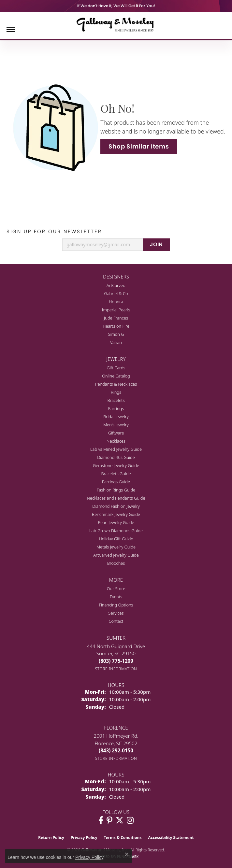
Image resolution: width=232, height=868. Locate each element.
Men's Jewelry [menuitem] (116, 425)
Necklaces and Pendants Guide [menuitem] (116, 498)
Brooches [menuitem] (116, 563)
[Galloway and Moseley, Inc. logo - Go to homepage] (116, 24)
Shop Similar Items (139, 146)
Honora (116, 302)
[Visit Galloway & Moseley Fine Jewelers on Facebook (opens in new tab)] (101, 820)
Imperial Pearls (116, 310)
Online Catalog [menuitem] (116, 376)
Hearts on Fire (116, 326)
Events (116, 597)
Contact (116, 621)
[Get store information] (116, 669)
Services (116, 613)
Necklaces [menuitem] (116, 441)
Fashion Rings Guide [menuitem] (116, 490)
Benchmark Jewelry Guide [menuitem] (116, 514)
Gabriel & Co (116, 293)
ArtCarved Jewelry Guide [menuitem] (116, 555)
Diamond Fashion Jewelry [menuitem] (116, 506)
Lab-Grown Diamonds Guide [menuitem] (116, 531)
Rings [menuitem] (116, 392)
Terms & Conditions (123, 838)
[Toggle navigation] (11, 30)
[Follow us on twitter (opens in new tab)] (120, 820)
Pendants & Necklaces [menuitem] (116, 384)
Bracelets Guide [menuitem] (116, 474)
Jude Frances (116, 318)
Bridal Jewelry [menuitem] (116, 417)
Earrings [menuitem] (116, 408)
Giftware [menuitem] (116, 433)
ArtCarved (116, 285)
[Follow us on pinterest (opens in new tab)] (109, 820)
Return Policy (51, 838)
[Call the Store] (116, 661)
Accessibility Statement (171, 838)
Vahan (116, 342)
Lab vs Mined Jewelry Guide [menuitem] (116, 449)
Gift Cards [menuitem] (116, 368)
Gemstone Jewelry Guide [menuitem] (116, 465)
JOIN (156, 244)
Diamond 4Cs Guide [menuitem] (116, 457)
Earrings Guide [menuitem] (116, 482)
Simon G (116, 334)
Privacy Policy (84, 838)
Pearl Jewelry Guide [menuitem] (116, 522)
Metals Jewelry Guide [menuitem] (116, 547)
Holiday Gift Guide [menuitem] (116, 539)
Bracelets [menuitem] (116, 400)
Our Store (116, 589)
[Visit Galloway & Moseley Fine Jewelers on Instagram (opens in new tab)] (130, 820)
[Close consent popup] (127, 854)
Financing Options (116, 605)
